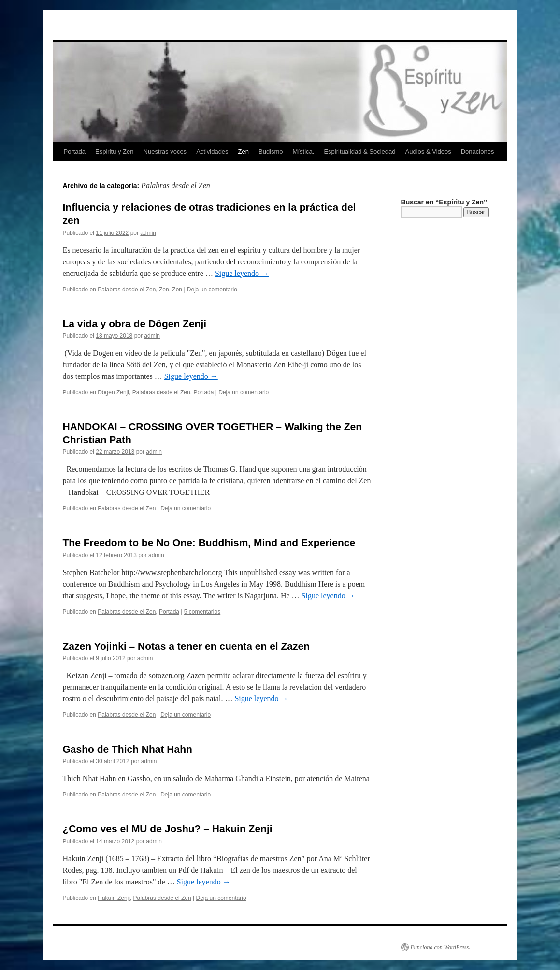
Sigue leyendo (242, 273)
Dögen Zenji (113, 392)
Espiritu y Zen (114, 152)
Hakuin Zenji (114, 898)
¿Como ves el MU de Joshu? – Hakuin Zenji (168, 829)
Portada (75, 152)
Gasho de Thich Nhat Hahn (128, 749)
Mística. (304, 152)
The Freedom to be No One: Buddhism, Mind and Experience (209, 543)
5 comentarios (202, 612)
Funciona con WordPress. (441, 947)
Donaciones (478, 152)
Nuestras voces (165, 152)
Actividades (212, 152)
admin (148, 233)
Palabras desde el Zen (127, 290)
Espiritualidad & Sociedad (359, 152)
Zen (244, 152)
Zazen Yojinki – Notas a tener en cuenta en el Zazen (187, 646)
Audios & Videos (428, 152)
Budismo (271, 152)
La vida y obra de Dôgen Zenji (135, 324)
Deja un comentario (212, 290)
